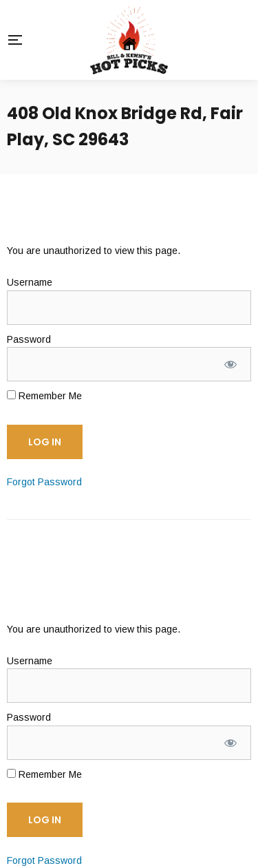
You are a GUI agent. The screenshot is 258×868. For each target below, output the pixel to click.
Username (30, 282)
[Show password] (231, 364)
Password (29, 339)
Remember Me (44, 396)
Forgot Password (44, 482)
